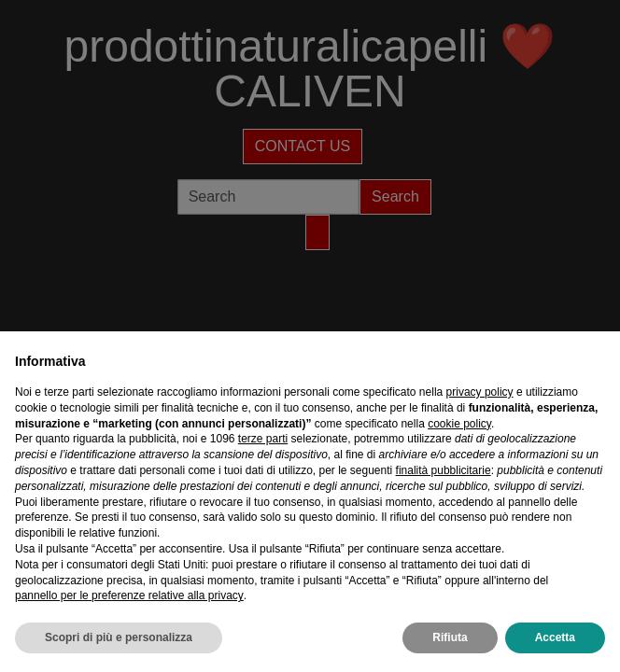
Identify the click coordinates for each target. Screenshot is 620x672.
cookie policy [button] (459, 424)
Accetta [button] (555, 637)
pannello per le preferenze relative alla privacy (129, 595)
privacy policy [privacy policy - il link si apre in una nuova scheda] (480, 392)
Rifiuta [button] (450, 637)
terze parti (263, 439)
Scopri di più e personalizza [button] (119, 637)
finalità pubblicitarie (444, 470)
